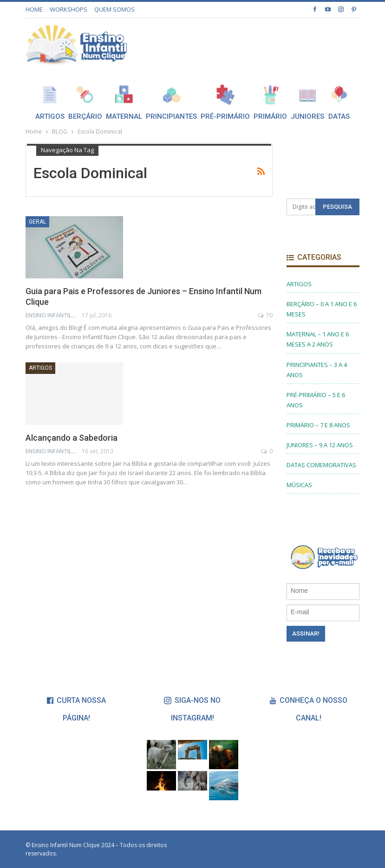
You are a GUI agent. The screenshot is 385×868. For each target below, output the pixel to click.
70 (265, 315)
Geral (37, 222)
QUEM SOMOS (114, 9)
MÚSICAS (299, 485)
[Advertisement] (251, 43)
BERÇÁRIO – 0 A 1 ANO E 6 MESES (322, 309)
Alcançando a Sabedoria (72, 438)
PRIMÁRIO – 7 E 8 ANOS (318, 425)
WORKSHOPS (69, 9)
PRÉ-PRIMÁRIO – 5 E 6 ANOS (316, 400)
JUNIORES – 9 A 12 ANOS (320, 445)
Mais (340, 94)
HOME (34, 9)
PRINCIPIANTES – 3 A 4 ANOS (317, 370)
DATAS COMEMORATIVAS (321, 465)
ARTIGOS (40, 368)
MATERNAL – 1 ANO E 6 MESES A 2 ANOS (318, 339)
